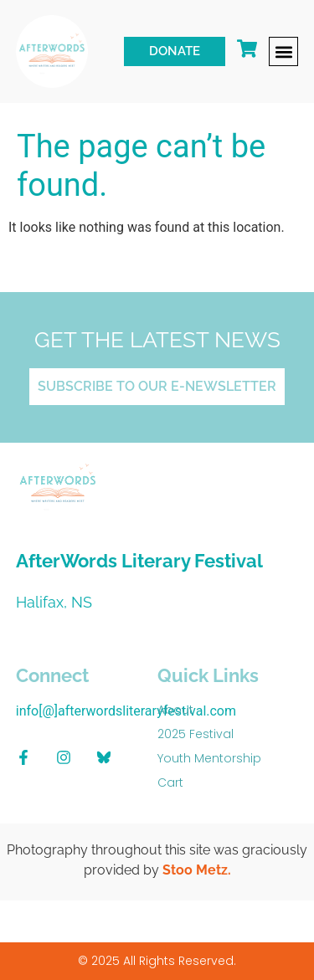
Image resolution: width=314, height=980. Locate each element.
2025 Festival (196, 734)
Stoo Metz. (197, 870)
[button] (283, 51)
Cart (170, 782)
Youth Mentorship (209, 758)
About (175, 710)
